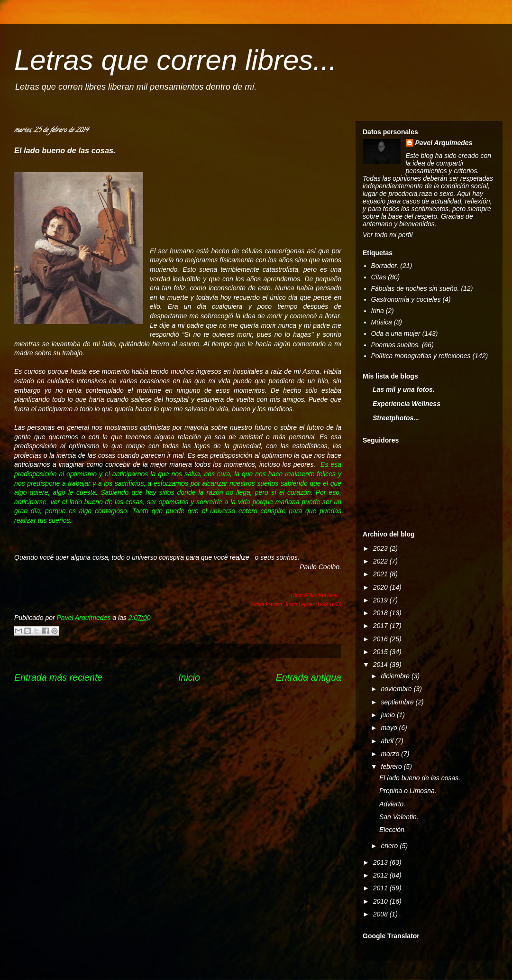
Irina (378, 311)
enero (390, 846)
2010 (381, 901)
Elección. (393, 830)
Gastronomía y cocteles (406, 299)
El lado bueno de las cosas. (420, 778)
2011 (381, 888)
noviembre (397, 689)
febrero (392, 767)
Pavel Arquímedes (444, 143)
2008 (381, 914)
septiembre (398, 702)
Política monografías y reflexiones (421, 356)
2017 (381, 626)
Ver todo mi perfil (388, 235)
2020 (381, 587)
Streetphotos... (396, 418)
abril (388, 741)
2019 (381, 600)
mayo (390, 728)
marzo (391, 754)
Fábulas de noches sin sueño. (415, 288)
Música (382, 322)
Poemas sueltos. (396, 345)
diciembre (396, 676)
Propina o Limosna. (408, 791)
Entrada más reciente (58, 677)
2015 (381, 652)
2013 (381, 862)
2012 (381, 875)
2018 (381, 613)
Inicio (189, 677)
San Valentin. (399, 817)
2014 (381, 665)
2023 (381, 548)
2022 (381, 561)
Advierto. (392, 804)
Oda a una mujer (396, 333)
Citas (379, 277)
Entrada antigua (309, 677)
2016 (381, 639)
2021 (381, 574)
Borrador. (385, 266)
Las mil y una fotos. (404, 389)
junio (389, 715)
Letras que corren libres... (175, 60)
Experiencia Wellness (407, 404)
